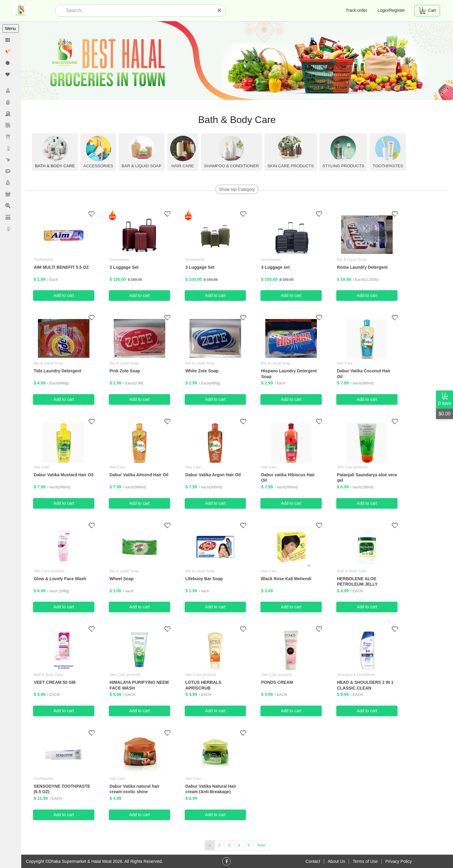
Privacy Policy (399, 861)
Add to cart (64, 295)
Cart (427, 11)
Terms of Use (365, 861)
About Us (337, 861)
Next (262, 845)
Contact (313, 861)
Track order (356, 10)
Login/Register (391, 10)
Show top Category (237, 189)
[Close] (220, 10)
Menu (10, 28)
